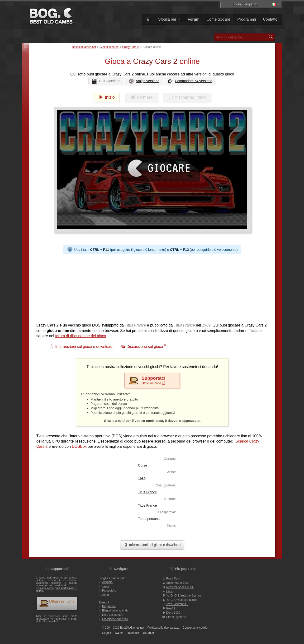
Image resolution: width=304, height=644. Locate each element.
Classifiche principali (115, 619)
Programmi (247, 19)
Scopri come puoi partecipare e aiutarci (56, 589)
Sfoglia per (169, 19)
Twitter (119, 633)
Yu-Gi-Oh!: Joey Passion (182, 600)
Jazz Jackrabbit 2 (177, 604)
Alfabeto (107, 582)
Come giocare (218, 19)
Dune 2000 (173, 613)
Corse (142, 465)
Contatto (270, 19)
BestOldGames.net (84, 47)
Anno (105, 595)
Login (237, 4)
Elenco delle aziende (115, 611)
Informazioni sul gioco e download (152, 545)
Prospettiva (109, 591)
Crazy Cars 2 (130, 47)
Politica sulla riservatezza (164, 628)
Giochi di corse (109, 47)
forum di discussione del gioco (81, 336)
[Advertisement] (152, 287)
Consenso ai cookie (195, 628)
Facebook (133, 633)
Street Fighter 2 (176, 617)
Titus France (147, 492)
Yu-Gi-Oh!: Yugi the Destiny (184, 596)
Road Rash (173, 579)
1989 (142, 479)
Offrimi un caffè (57, 603)
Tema (106, 586)
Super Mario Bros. (178, 583)
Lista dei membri (113, 615)
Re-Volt (171, 608)
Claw (169, 591)
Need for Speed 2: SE (180, 587)
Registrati (251, 4)
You (148, 633)
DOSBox (79, 446)
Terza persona (149, 519)
